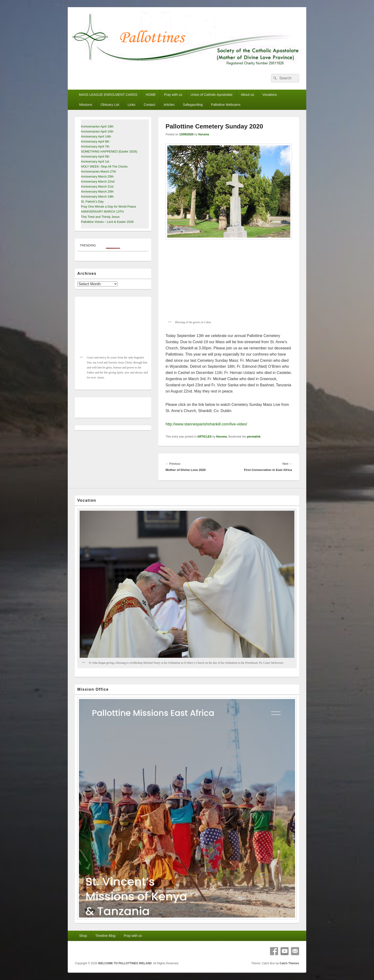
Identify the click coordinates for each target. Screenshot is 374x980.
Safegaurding (193, 105)
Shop (83, 936)
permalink (254, 437)
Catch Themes (289, 963)
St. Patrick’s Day (92, 202)
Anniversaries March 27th (98, 171)
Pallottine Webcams (226, 105)
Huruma (204, 134)
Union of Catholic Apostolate (212, 95)
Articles (169, 105)
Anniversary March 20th (97, 191)
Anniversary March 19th (97, 197)
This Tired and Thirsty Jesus (100, 217)
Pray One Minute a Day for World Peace (109, 207)
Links (132, 105)
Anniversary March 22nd (98, 181)
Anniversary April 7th (95, 146)
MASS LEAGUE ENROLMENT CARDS (108, 95)
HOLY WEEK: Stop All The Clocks (104, 166)
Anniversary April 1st (95, 161)
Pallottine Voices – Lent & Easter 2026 (107, 222)
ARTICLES (204, 437)
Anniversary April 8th (95, 141)
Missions (86, 105)
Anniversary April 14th (96, 136)
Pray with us (173, 95)
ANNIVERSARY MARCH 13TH (102, 212)
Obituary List (110, 105)
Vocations (270, 95)
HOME (151, 95)
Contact (150, 105)
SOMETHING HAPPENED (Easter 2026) (109, 151)
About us (247, 95)
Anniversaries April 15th (97, 131)
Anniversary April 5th (95, 156)
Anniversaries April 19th (97, 126)
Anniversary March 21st (97, 186)
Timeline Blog (105, 936)
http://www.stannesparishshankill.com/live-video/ (206, 424)
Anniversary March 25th (97, 176)
